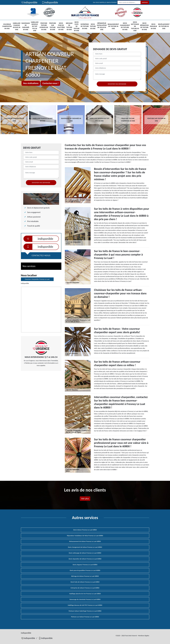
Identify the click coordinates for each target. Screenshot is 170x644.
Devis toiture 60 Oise (93, 26)
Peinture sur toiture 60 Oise (53, 26)
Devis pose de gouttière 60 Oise (61, 26)
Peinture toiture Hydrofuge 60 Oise (44, 26)
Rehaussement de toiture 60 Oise (113, 26)
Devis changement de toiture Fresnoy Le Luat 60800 (85, 547)
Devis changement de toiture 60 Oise (125, 26)
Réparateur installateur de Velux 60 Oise (102, 26)
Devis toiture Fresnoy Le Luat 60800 (85, 530)
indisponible (29, 2)
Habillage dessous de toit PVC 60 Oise (35, 26)
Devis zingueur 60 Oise (153, 26)
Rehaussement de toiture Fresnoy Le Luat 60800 (85, 541)
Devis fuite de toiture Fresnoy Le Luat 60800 (85, 582)
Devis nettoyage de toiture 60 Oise (135, 26)
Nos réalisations (31, 83)
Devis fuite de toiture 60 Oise (77, 26)
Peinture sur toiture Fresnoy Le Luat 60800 (85, 617)
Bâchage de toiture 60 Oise (69, 26)
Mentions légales (144, 636)
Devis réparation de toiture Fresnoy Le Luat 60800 (85, 559)
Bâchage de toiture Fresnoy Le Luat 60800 (85, 576)
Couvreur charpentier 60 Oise (7, 26)
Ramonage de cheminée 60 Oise (26, 26)
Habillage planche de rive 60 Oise (17, 26)
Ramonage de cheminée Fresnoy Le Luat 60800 (85, 599)
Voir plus (85, 499)
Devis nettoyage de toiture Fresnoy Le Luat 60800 (85, 553)
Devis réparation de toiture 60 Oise (144, 26)
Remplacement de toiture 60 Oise (164, 26)
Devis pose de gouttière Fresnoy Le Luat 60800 (85, 570)
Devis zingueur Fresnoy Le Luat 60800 (85, 565)
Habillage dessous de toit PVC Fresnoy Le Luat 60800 (85, 605)
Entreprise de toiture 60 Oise (85, 26)
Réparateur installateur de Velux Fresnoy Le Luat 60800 (85, 536)
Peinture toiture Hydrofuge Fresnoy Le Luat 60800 (85, 611)
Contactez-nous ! (50, 83)
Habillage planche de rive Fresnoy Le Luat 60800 (85, 594)
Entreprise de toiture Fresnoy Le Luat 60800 (85, 588)
